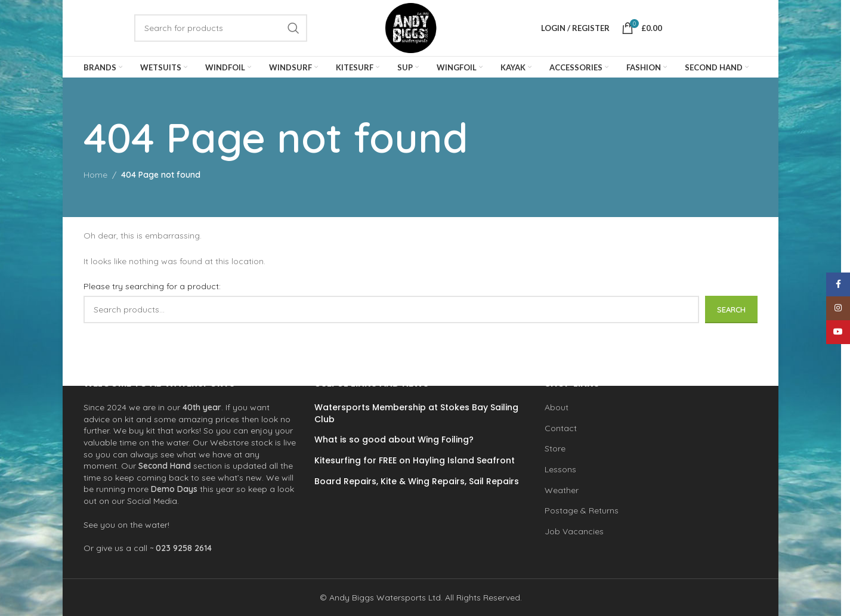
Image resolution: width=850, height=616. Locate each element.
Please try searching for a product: (152, 292)
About (557, 407)
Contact (561, 428)
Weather (562, 490)
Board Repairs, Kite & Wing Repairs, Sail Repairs (417, 481)
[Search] (221, 31)
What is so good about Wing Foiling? (394, 440)
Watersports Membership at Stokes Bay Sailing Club (416, 414)
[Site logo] (418, 30)
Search (731, 315)
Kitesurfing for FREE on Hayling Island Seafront (415, 461)
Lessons (560, 469)
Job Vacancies (574, 531)
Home (95, 181)
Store (555, 448)
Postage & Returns (582, 510)
